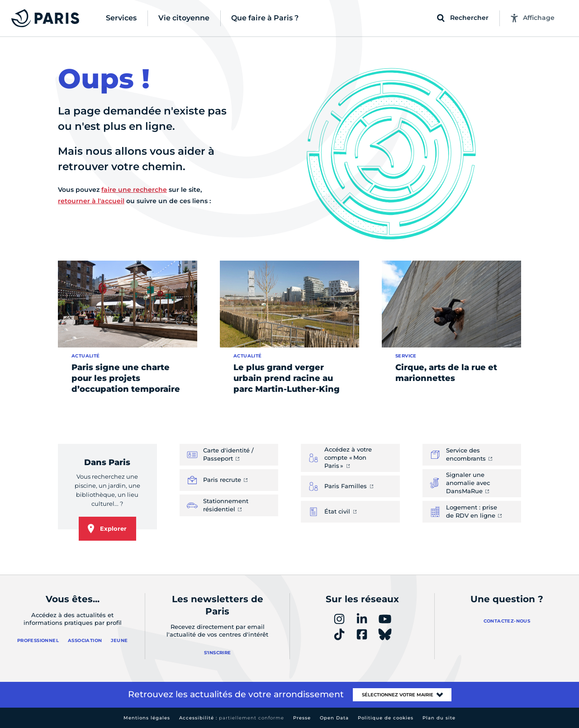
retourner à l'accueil (91, 201)
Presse (302, 718)
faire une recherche (134, 190)
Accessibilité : (232, 718)
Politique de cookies (386, 718)
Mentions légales (147, 718)
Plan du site (439, 718)
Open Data (334, 718)
